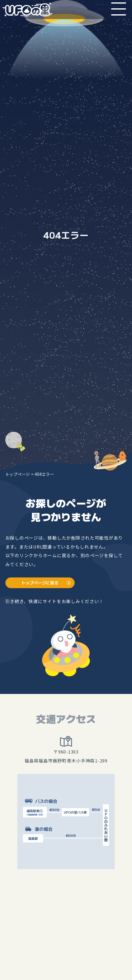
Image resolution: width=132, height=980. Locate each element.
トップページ (18, 474)
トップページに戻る (40, 583)
